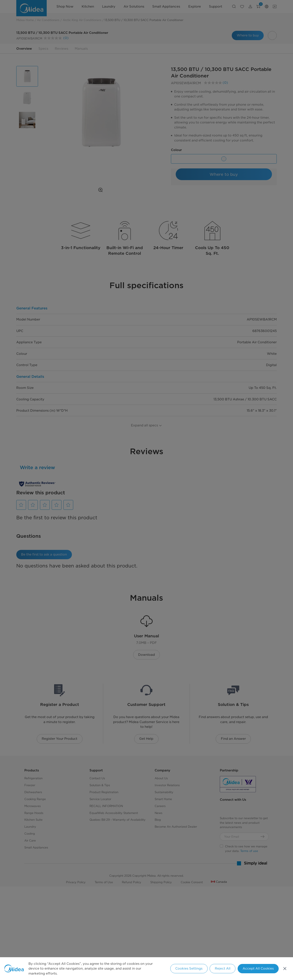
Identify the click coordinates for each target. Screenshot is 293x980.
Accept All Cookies (258, 968)
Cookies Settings (189, 968)
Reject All (223, 968)
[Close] (285, 969)
